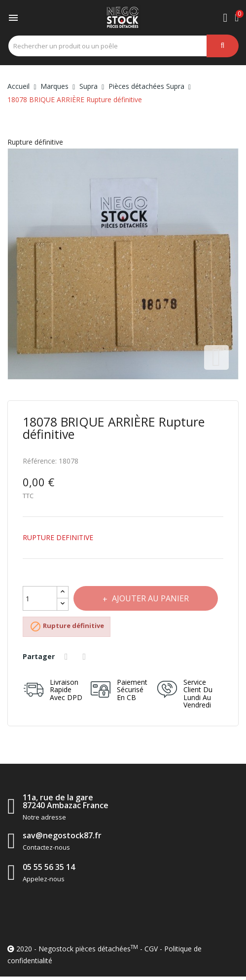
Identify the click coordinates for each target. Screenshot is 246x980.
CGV (151, 949)
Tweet (86, 657)
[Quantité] (40, 598)
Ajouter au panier (150, 598)
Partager (68, 657)
